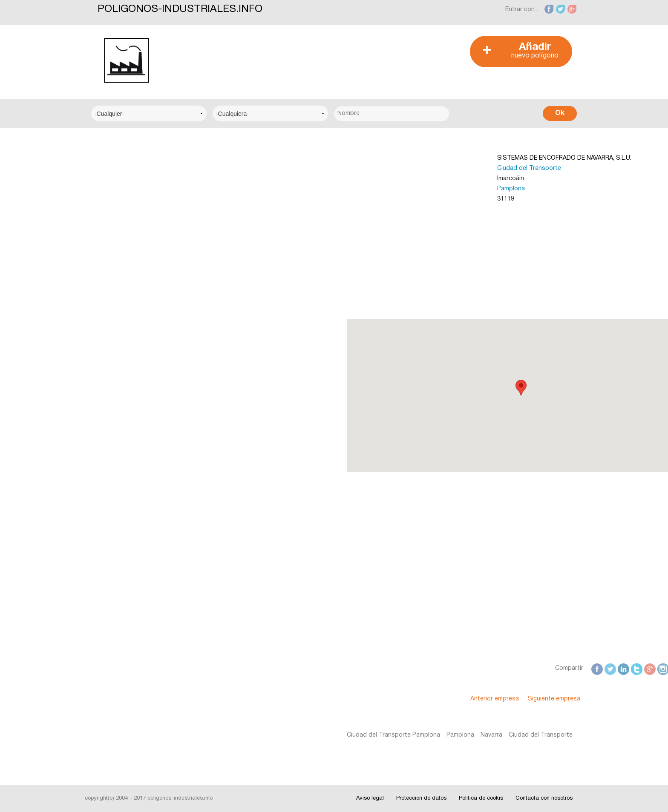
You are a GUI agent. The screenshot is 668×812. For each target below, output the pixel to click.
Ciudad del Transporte (405, 168)
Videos (108, 544)
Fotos (107, 518)
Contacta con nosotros (544, 798)
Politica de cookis (481, 798)
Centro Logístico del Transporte (144, 193)
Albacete (111, 348)
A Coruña (111, 322)
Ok (560, 113)
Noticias (110, 466)
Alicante (110, 374)
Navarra (367, 735)
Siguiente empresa (430, 699)
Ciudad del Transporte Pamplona (269, 735)
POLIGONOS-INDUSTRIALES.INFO (180, 9)
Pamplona (387, 189)
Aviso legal (370, 798)
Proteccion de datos (421, 798)
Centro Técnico (121, 245)
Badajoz (110, 400)
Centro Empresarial (125, 167)
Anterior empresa (370, 699)
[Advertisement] (329, 55)
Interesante (115, 492)
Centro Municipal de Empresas (141, 219)
